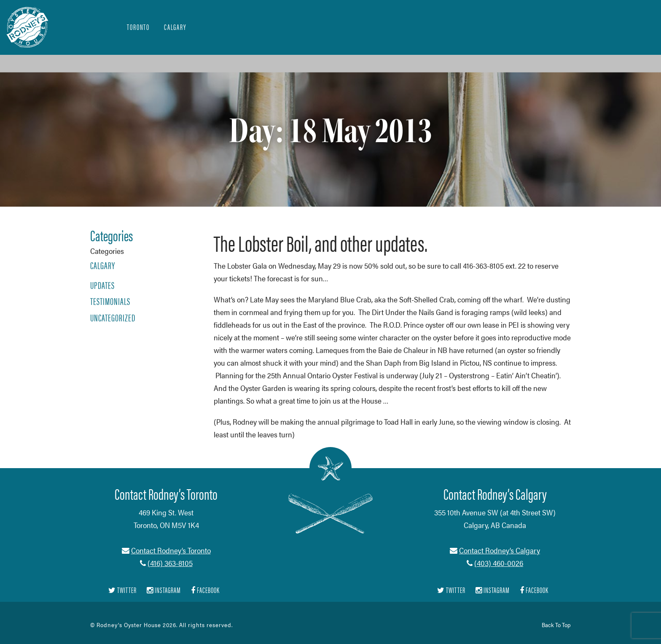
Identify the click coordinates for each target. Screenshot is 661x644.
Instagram (164, 590)
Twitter (122, 590)
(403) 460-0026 (499, 563)
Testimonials (110, 301)
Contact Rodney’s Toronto (171, 550)
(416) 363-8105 (170, 563)
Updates (102, 285)
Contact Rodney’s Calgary (500, 550)
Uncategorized (113, 318)
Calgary (175, 27)
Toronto (138, 27)
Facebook (205, 590)
